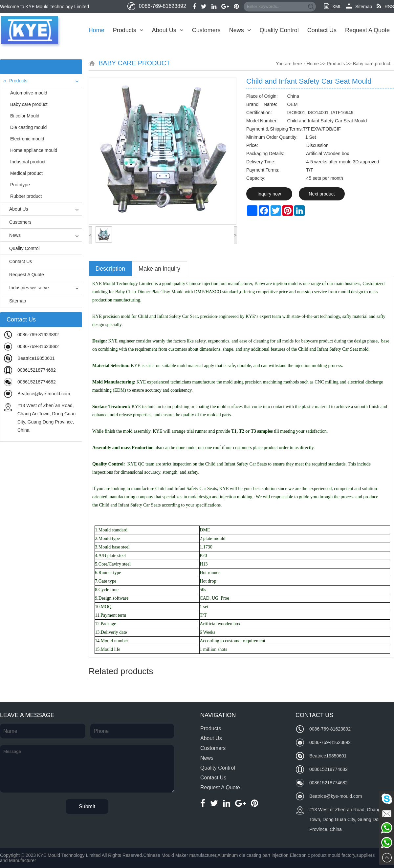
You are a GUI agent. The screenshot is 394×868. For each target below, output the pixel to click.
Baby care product (29, 104)
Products (128, 30)
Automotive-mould (29, 93)
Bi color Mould (25, 116)
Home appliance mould (34, 150)
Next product (322, 194)
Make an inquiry (159, 269)
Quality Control (279, 30)
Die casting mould (28, 127)
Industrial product (28, 162)
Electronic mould (27, 139)
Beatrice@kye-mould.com (44, 394)
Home (97, 30)
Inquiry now (269, 194)
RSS (385, 7)
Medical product (26, 173)
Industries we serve (26, 288)
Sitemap (359, 7)
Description (110, 269)
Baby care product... (373, 64)
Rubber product (26, 196)
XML (333, 7)
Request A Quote (367, 30)
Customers (206, 30)
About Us (168, 30)
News (240, 30)
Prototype (20, 185)
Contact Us (322, 30)
